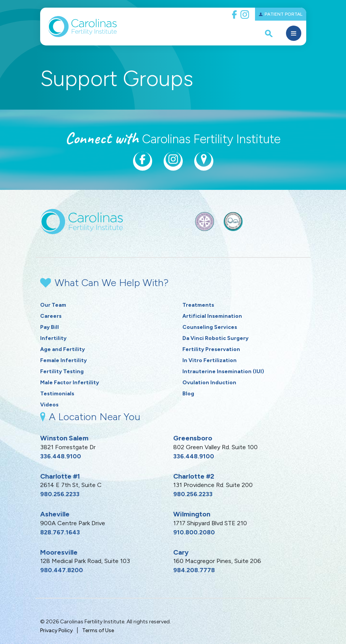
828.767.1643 (60, 532)
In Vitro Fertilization (210, 360)
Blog (188, 394)
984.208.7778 (194, 570)
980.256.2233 (60, 494)
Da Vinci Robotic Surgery (215, 338)
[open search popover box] (269, 33)
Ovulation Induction (209, 383)
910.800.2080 (194, 532)
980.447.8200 (62, 570)
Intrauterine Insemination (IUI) (223, 371)
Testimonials (57, 394)
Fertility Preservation (211, 349)
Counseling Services (210, 327)
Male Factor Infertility (70, 383)
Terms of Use (98, 630)
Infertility (53, 338)
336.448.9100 (61, 456)
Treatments (198, 305)
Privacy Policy (56, 630)
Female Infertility (63, 360)
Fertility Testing (62, 371)
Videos (49, 405)
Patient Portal (283, 14)
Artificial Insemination (212, 316)
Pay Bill (50, 327)
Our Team (53, 305)
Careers (51, 316)
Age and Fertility (63, 349)
